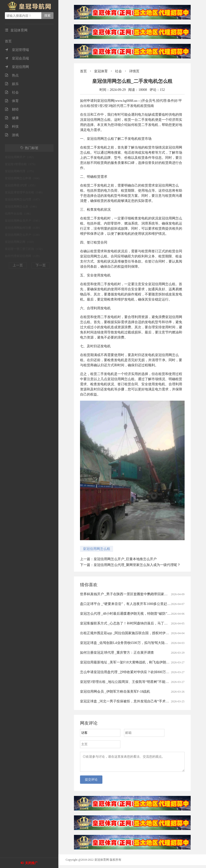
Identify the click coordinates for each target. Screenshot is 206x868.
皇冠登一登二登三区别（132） (25, 249)
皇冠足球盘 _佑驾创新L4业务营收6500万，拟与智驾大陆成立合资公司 (133, 643)
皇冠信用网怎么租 (97, 549)
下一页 (41, 265)
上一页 (18, 265)
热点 (12, 75)
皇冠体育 (101, 71)
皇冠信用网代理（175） (20, 171)
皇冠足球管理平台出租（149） (25, 192)
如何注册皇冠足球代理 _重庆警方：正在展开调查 (117, 653)
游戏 (12, 135)
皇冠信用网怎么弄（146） (22, 207)
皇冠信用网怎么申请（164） (23, 178)
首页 (8, 41)
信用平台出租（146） (19, 214)
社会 (12, 92)
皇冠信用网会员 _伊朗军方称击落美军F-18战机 (115, 692)
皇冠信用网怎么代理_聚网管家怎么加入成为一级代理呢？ (137, 565)
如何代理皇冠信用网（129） (23, 256)
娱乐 (12, 84)
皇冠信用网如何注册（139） (23, 228)
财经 (12, 109)
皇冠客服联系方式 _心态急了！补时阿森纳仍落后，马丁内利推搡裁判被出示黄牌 (141, 623)
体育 (12, 101)
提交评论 (91, 782)
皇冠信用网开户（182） (20, 157)
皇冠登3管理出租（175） (21, 164)
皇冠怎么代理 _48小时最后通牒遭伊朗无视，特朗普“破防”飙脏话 (129, 614)
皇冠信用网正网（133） (20, 242)
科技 (12, 127)
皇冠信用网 (17, 67)
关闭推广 (31, 863)
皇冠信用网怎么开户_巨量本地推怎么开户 (125, 559)
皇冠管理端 (17, 50)
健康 (12, 118)
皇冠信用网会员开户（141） (23, 221)
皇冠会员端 (17, 58)
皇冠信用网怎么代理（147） (23, 199)
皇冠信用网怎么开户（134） (23, 235)
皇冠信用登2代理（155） (21, 185)
